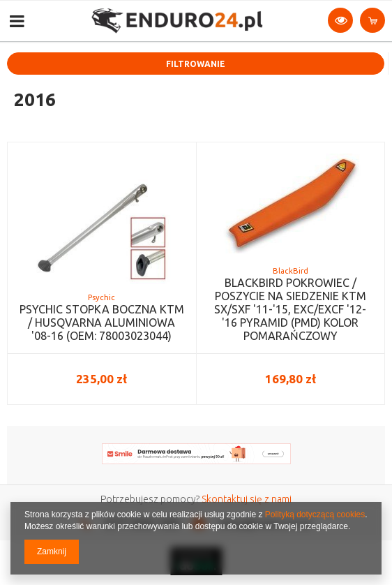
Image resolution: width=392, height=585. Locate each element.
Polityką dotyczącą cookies (315, 514)
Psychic (101, 297)
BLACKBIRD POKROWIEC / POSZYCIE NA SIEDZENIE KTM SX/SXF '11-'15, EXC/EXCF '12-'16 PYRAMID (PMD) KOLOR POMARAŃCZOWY (290, 310)
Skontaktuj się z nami (247, 499)
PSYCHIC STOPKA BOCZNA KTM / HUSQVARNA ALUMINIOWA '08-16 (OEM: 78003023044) (102, 323)
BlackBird (291, 271)
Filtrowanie (196, 64)
